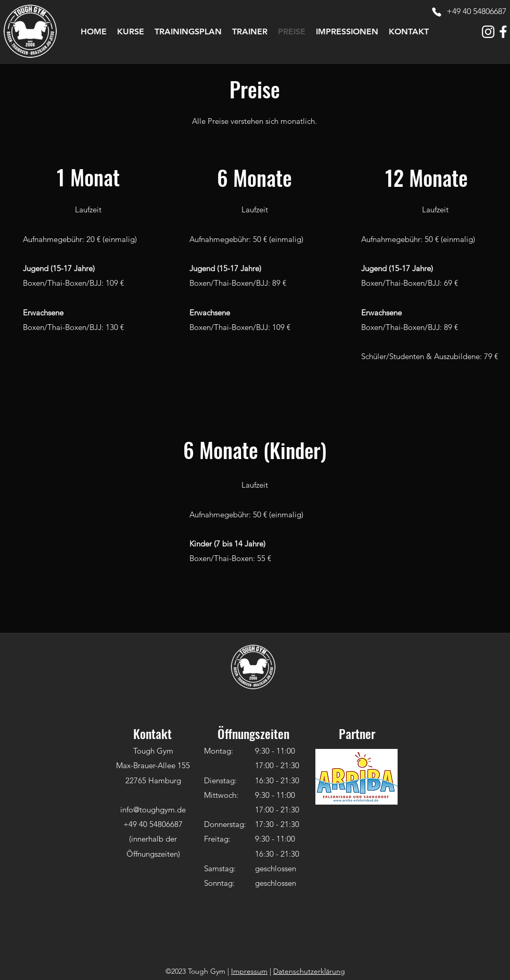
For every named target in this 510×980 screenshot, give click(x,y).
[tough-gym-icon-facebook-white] (503, 32)
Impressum (249, 971)
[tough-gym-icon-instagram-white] (488, 32)
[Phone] (437, 12)
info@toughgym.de (153, 810)
